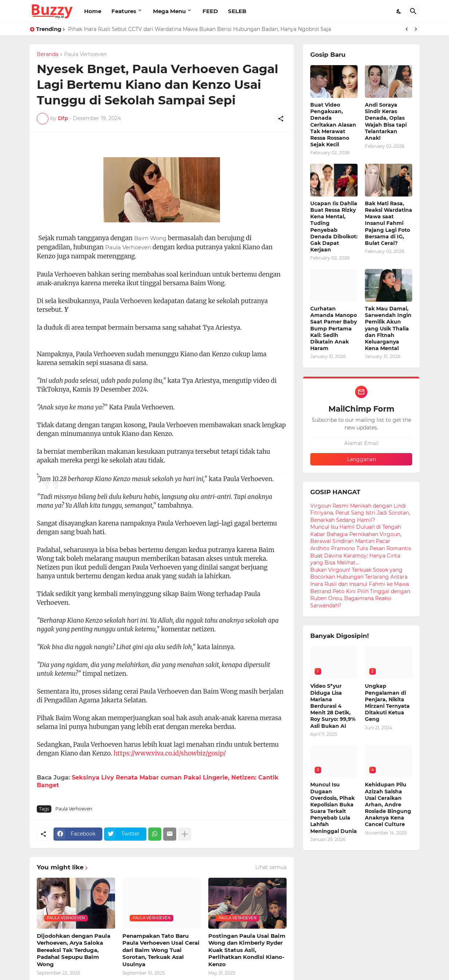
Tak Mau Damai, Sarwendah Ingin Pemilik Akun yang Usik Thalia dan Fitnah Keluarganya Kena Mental (388, 328)
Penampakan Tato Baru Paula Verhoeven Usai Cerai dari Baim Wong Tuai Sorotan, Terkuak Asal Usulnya (161, 950)
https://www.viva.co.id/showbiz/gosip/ (170, 753)
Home (93, 11)
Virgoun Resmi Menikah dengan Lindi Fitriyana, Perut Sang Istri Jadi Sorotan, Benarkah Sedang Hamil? (360, 513)
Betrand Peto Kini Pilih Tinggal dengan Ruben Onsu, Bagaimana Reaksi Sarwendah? (360, 598)
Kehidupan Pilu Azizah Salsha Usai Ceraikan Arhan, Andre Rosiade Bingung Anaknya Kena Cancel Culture (388, 804)
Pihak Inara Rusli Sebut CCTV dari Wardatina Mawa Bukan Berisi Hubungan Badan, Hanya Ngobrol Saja (200, 29)
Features (124, 11)
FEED (210, 11)
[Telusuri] (413, 11)
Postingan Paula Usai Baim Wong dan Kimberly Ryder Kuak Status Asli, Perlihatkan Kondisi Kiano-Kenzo (247, 950)
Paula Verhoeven (85, 55)
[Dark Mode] (399, 11)
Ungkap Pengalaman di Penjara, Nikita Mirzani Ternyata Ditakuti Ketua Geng (387, 703)
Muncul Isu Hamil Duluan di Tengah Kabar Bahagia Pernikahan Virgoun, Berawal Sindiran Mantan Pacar (356, 534)
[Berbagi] (281, 119)
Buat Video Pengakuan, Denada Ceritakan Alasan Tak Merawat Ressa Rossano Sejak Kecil (333, 125)
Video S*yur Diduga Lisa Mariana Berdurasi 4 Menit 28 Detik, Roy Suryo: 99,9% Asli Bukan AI (333, 706)
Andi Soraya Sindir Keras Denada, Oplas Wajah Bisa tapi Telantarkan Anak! (386, 121)
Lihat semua (271, 867)
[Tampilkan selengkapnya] (185, 834)
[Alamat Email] (361, 443)
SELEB (237, 11)
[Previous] (407, 29)
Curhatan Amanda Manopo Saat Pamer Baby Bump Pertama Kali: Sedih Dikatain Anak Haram (334, 328)
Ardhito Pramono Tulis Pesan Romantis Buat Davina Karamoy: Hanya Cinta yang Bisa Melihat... (361, 556)
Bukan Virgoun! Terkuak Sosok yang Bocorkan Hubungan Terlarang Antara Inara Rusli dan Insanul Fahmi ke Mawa (360, 577)
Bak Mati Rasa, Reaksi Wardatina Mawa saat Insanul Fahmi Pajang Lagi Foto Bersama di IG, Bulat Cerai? (389, 223)
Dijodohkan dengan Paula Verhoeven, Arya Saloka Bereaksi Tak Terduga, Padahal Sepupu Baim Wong (74, 950)
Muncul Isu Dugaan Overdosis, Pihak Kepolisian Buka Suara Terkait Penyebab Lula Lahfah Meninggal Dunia (334, 808)
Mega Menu (169, 11)
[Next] (416, 29)
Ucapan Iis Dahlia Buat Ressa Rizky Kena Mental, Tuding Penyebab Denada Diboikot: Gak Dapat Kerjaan (334, 227)
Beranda (48, 55)
